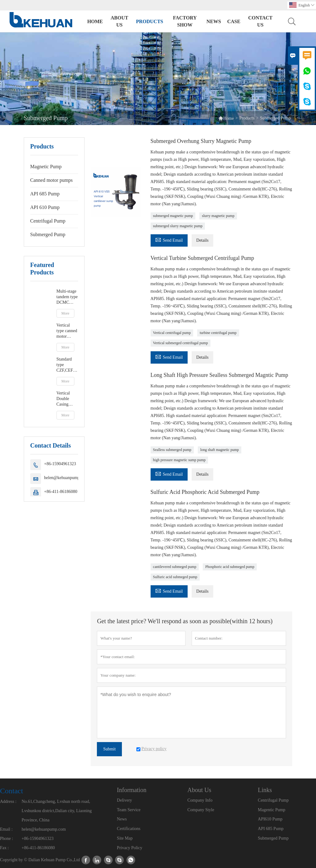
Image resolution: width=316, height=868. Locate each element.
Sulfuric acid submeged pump (175, 577)
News (214, 21)
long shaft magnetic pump (220, 450)
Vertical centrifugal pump (172, 333)
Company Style (201, 810)
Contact (12, 791)
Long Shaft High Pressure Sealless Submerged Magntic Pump (219, 375)
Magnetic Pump (46, 167)
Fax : (4, 848)
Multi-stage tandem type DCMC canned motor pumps (67, 297)
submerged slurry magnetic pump (178, 226)
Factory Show (185, 21)
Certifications (129, 829)
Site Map (125, 838)
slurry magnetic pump (218, 216)
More (65, 313)
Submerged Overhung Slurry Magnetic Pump (201, 141)
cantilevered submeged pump (175, 567)
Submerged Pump (48, 234)
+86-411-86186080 (61, 492)
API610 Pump (270, 819)
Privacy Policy (130, 848)
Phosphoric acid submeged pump (230, 567)
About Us (120, 21)
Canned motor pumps (52, 180)
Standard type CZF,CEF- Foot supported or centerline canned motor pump (67, 365)
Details (202, 240)
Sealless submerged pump (172, 450)
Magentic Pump (272, 810)
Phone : (6, 839)
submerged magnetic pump (173, 216)
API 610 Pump (45, 207)
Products (150, 21)
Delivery (125, 800)
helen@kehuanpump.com (66, 478)
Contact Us (260, 21)
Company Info (200, 800)
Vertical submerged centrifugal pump (181, 343)
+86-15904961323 (60, 464)
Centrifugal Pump (48, 221)
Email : (6, 829)
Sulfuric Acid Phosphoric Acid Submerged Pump (205, 492)
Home (95, 21)
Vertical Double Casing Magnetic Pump (65, 399)
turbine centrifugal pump (218, 333)
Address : (8, 801)
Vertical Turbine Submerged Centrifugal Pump (202, 258)
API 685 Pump (45, 194)
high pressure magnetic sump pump (179, 460)
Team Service (129, 810)
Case (234, 21)
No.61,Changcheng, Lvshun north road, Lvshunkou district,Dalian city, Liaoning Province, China (57, 811)
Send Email (169, 239)
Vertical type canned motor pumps (67, 331)
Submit (109, 749)
